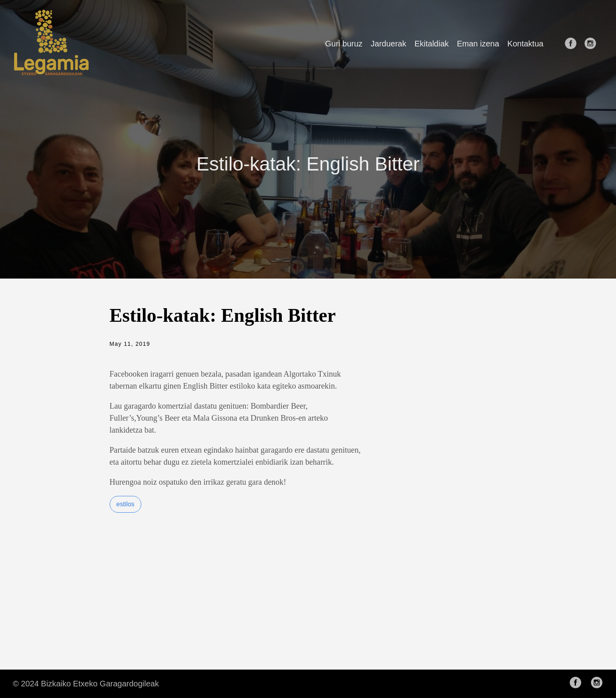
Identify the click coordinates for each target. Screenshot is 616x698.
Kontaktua (526, 44)
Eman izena (478, 44)
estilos (125, 504)
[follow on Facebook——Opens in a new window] (573, 44)
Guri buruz (344, 44)
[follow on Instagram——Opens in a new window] (593, 44)
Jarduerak (388, 44)
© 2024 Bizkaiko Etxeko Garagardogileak (86, 684)
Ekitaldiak (431, 44)
